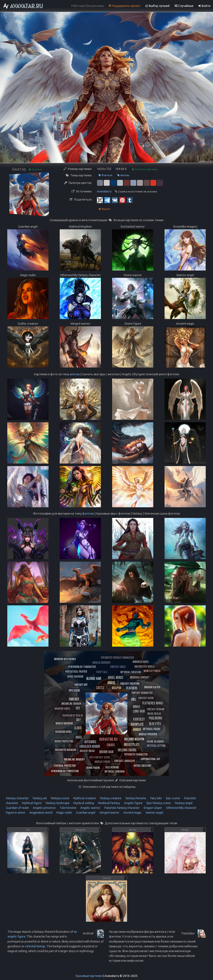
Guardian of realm (17, 808)
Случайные (184, 6)
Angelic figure (133, 803)
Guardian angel (85, 813)
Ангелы (123, 175)
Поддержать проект (125, 6)
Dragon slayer (152, 808)
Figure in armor (16, 813)
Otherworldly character (181, 808)
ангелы (75, 374)
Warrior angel (154, 813)
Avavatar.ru (104, 191)
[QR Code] (100, 200)
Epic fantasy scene (158, 803)
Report (104, 209)
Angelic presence (44, 808)
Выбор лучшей (158, 6)
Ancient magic (132, 813)
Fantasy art (39, 798)
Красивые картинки (89, 976)
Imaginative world (41, 813)
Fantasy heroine (136, 798)
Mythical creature (84, 798)
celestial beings (35, 946)
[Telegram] (107, 200)
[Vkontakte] (115, 200)
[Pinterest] (122, 200)
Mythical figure (32, 803)
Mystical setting (83, 803)
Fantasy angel (183, 803)
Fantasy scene (60, 798)
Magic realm (64, 813)
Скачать (35, 169)
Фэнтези (105, 175)
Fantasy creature (110, 798)
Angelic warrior (90, 808)
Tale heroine (68, 808)
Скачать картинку (145, 169)
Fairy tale (156, 798)
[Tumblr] (130, 200)
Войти (204, 6)
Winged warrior (109, 813)
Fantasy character (17, 798)
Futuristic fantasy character (122, 808)
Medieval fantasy (109, 803)
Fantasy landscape (57, 803)
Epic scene (173, 798)
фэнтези (88, 514)
